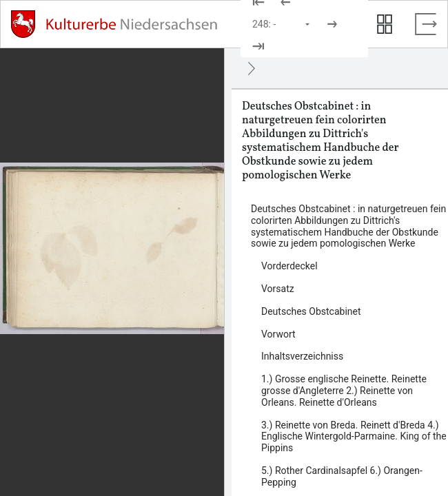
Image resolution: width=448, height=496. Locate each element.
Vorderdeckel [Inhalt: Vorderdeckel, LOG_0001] (289, 266)
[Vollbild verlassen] (426, 24)
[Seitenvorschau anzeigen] (385, 24)
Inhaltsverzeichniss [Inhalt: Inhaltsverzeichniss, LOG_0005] (302, 356)
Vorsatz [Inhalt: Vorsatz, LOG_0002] (278, 289)
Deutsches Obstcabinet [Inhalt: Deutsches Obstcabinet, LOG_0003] (311, 311)
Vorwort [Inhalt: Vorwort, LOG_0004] (278, 334)
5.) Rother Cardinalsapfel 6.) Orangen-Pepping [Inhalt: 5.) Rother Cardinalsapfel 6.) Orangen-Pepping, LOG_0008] (342, 476)
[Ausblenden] (252, 68)
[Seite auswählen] (282, 24)
